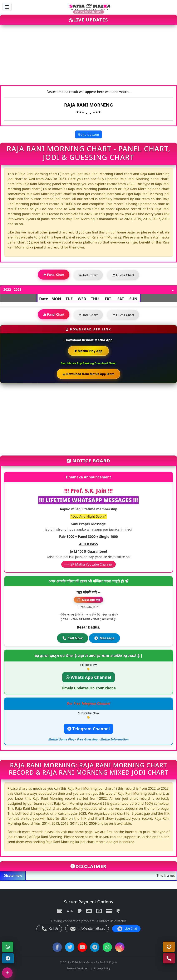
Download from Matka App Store (88, 374)
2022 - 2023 (12, 290)
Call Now (72, 638)
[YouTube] (82, 947)
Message (105, 638)
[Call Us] (169, 958)
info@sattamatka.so (88, 929)
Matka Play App (88, 351)
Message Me (88, 600)
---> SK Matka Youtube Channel (88, 564)
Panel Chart (54, 274)
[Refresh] (169, 947)
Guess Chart (123, 275)
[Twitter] (70, 947)
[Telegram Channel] (8, 958)
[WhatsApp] (8, 947)
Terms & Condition (78, 968)
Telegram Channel (89, 729)
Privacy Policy (102, 968)
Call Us (50, 929)
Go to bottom (88, 134)
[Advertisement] (88, 57)
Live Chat (127, 929)
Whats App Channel (88, 677)
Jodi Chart (88, 275)
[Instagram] (120, 947)
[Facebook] (57, 947)
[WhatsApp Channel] (107, 947)
